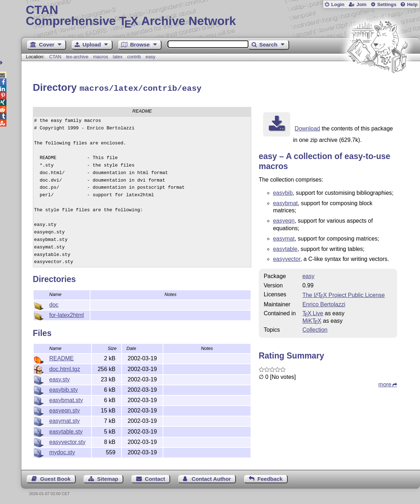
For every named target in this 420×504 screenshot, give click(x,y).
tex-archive (77, 57)
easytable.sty (66, 431)
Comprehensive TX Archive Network (221, 16)
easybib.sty (64, 389)
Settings (387, 4)
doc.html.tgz (65, 368)
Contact (155, 478)
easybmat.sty (66, 399)
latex (118, 57)
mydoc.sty (62, 451)
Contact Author (211, 478)
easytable (285, 248)
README (61, 357)
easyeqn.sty (65, 409)
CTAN (55, 57)
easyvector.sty (67, 441)
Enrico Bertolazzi (324, 303)
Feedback (270, 478)
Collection (315, 329)
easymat (284, 238)
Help (412, 4)
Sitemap (108, 478)
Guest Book (55, 478)
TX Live (313, 312)
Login (338, 4)
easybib (283, 192)
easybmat (285, 202)
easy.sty (60, 378)
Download (307, 127)
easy (150, 57)
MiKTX (312, 320)
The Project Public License (344, 294)
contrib (134, 57)
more (385, 383)
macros (100, 57)
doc (54, 304)
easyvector (287, 258)
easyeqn (284, 220)
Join (361, 4)
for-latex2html (67, 314)
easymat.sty (65, 420)
